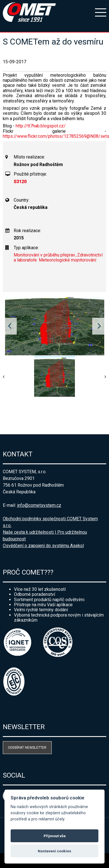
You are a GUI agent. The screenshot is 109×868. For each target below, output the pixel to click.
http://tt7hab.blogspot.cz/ (41, 126)
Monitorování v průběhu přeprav (44, 255)
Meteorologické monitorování (67, 260)
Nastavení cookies (54, 851)
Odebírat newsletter (27, 747)
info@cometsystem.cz (39, 505)
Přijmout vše (55, 836)
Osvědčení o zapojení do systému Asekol (43, 546)
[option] (55, 326)
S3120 (20, 182)
